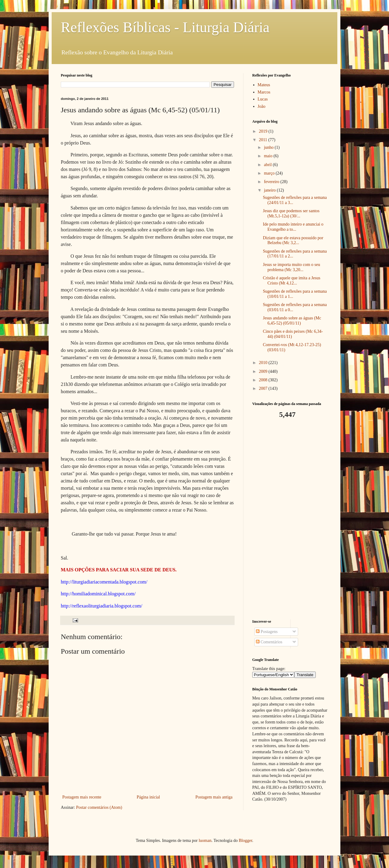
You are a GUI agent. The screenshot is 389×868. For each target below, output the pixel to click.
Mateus (264, 85)
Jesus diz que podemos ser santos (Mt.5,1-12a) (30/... (291, 213)
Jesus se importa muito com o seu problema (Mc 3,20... (291, 267)
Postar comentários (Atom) (99, 807)
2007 (264, 388)
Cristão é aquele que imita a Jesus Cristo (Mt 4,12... (292, 281)
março (270, 173)
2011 (264, 140)
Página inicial (148, 797)
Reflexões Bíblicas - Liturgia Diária (165, 27)
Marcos (264, 92)
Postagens (267, 632)
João (262, 106)
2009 (264, 371)
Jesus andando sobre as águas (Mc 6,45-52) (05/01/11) (292, 321)
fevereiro (272, 182)
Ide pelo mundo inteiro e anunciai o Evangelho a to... (293, 227)
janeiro (270, 190)
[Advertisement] (290, 519)
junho (269, 147)
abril (268, 165)
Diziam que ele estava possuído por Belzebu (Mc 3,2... (293, 240)
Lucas (263, 99)
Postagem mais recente (82, 797)
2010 (264, 363)
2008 (264, 380)
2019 (264, 131)
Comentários (269, 642)
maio (269, 156)
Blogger (245, 841)
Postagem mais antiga (214, 797)
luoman (205, 841)
